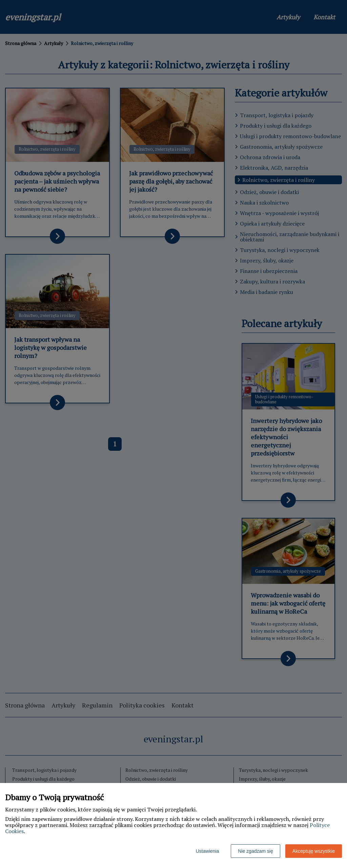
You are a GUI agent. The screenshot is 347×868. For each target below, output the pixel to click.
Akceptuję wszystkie (314, 851)
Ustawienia (207, 851)
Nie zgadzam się (256, 851)
